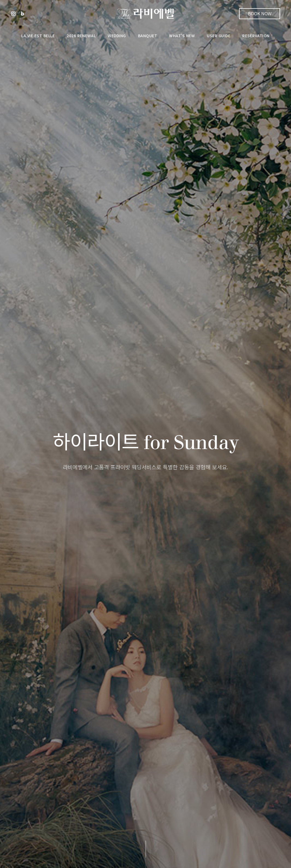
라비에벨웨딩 (146, 14)
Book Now (260, 13)
